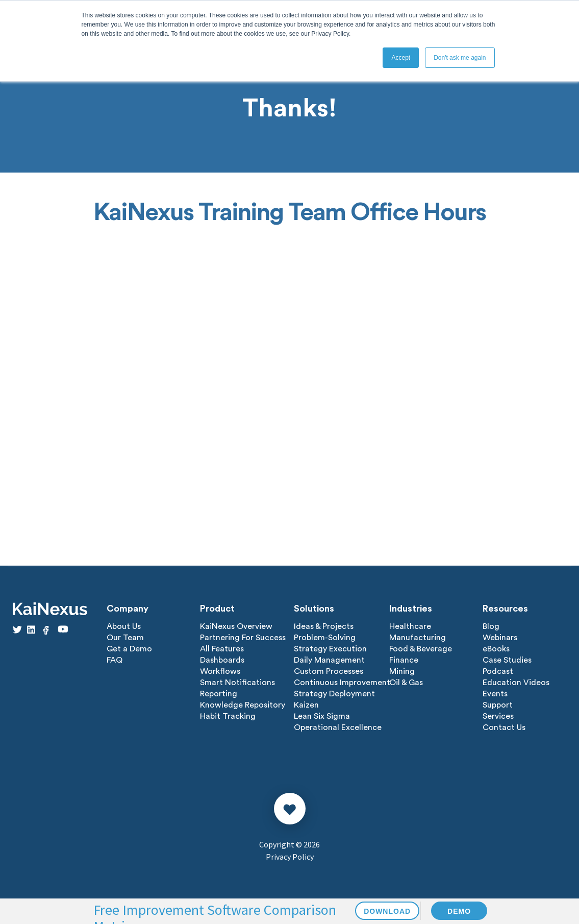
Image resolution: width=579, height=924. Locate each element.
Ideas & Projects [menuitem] (324, 626)
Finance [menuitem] (404, 660)
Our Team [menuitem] (125, 638)
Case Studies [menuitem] (507, 660)
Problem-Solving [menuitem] (325, 638)
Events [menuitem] (495, 694)
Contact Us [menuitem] (504, 727)
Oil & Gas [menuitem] (406, 683)
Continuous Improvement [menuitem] (342, 683)
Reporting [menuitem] (219, 694)
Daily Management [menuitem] (329, 660)
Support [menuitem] (498, 705)
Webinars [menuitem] (500, 638)
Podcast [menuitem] (498, 671)
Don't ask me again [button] (460, 58)
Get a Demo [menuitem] (129, 649)
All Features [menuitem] (222, 649)
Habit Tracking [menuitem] (228, 716)
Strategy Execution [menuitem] (330, 649)
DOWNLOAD (387, 911)
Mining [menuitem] (402, 671)
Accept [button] (401, 58)
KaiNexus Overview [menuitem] (236, 626)
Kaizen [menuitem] (306, 705)
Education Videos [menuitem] (516, 683)
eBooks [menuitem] (496, 649)
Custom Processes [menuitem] (329, 671)
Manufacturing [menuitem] (418, 638)
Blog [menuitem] (491, 626)
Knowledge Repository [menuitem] (243, 705)
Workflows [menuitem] (220, 671)
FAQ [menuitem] (115, 660)
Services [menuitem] (498, 716)
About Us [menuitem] (124, 626)
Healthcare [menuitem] (410, 626)
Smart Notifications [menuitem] (237, 683)
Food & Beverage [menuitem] (421, 649)
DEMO (459, 911)
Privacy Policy (290, 857)
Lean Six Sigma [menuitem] (322, 716)
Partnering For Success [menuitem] (243, 638)
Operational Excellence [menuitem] (338, 727)
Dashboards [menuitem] (222, 660)
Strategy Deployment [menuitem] (334, 694)
